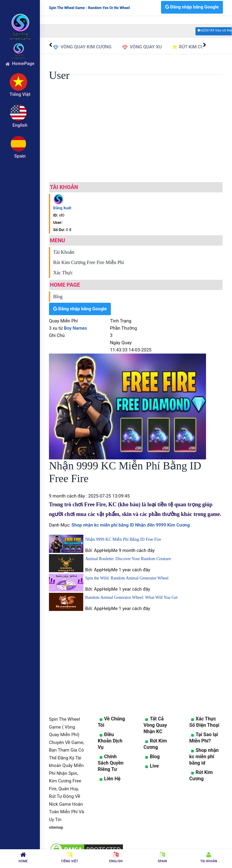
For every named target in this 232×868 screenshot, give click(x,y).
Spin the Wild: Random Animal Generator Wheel (127, 578)
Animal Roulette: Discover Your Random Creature (128, 559)
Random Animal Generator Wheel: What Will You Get (131, 597)
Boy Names (76, 328)
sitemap (56, 827)
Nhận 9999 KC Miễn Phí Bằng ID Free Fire (123, 539)
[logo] (20, 18)
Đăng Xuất (62, 208)
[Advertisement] (136, 135)
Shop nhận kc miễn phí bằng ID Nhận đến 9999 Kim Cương (130, 525)
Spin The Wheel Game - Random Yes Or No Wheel (89, 8)
